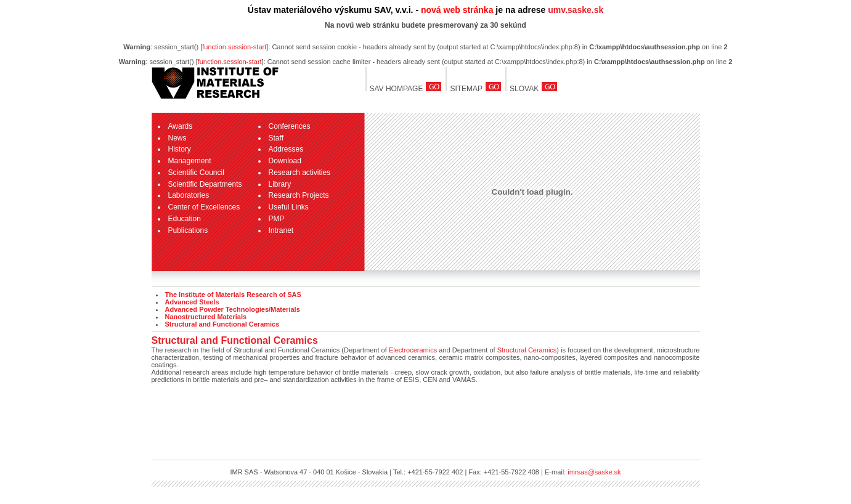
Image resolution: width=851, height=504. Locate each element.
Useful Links (289, 207)
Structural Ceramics (527, 350)
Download (285, 161)
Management (190, 161)
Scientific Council (196, 173)
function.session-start (234, 47)
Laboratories (189, 195)
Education (185, 219)
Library (280, 184)
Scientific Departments (205, 184)
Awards (181, 126)
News (177, 138)
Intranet (281, 230)
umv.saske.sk (576, 10)
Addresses (286, 149)
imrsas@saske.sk (594, 472)
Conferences (290, 126)
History (180, 149)
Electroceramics (413, 350)
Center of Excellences (204, 207)
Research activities (300, 173)
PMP (277, 219)
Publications (188, 230)
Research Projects (299, 195)
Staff (276, 138)
